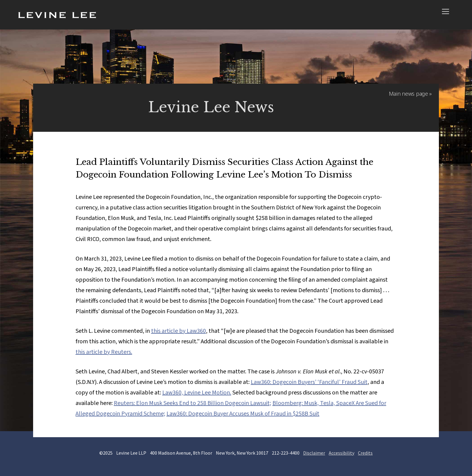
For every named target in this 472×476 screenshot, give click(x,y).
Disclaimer (314, 453)
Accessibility (342, 453)
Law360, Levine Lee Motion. (197, 393)
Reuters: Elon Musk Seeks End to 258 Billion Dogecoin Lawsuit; (193, 403)
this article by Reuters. (104, 352)
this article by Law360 (179, 331)
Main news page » (410, 94)
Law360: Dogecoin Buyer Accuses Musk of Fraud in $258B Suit (243, 414)
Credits (365, 453)
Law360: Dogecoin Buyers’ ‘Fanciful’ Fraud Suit (309, 382)
